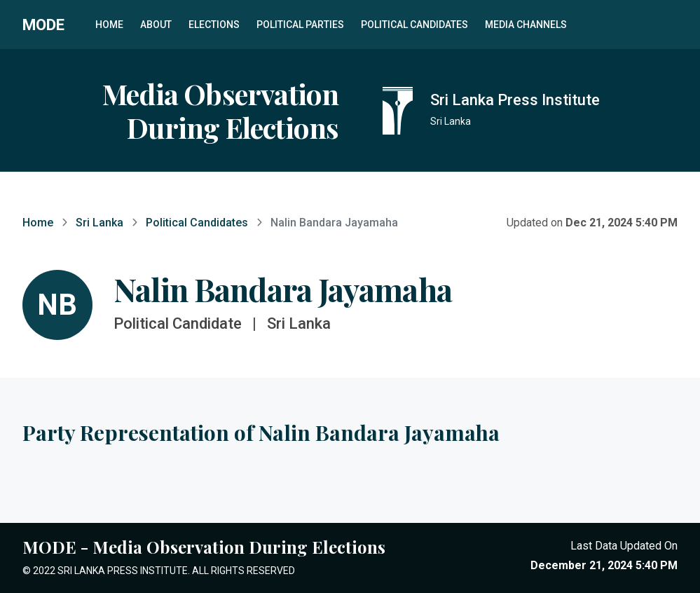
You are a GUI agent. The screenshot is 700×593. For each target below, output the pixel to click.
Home (109, 25)
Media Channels (526, 25)
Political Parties (300, 25)
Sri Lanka (99, 223)
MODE (43, 25)
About (156, 25)
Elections (214, 25)
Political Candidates (414, 25)
